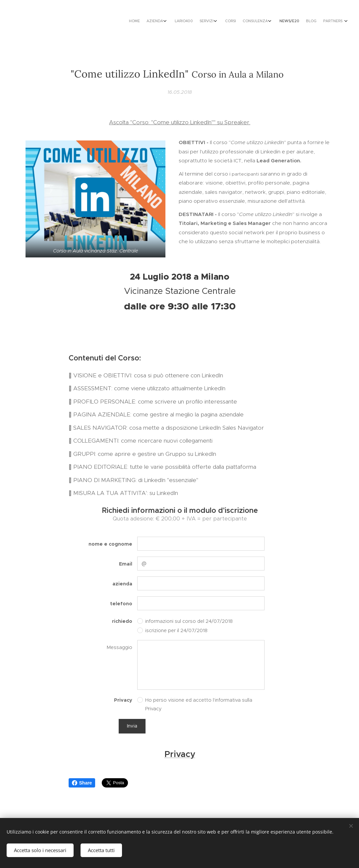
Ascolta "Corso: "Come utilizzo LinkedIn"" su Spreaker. (180, 122)
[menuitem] (275, 22)
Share (82, 783)
